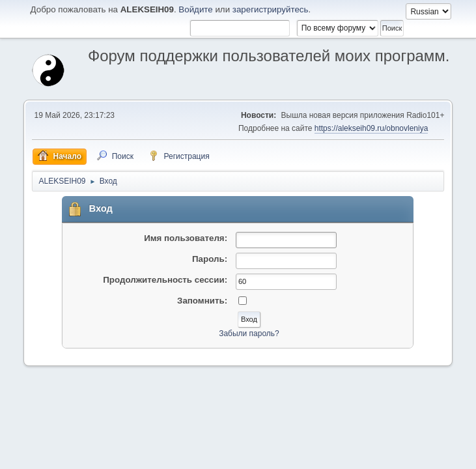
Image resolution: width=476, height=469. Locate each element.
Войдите (195, 9)
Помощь (332, 455)
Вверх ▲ (435, 455)
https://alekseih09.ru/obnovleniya (371, 128)
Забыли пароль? (249, 334)
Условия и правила (383, 455)
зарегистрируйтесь (271, 9)
